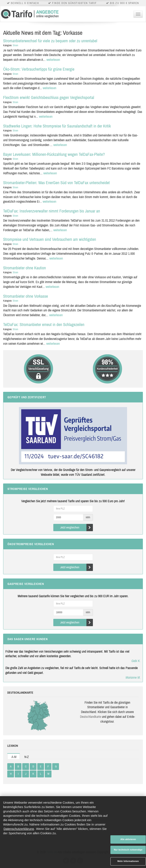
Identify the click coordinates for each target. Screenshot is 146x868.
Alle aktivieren (128, 839)
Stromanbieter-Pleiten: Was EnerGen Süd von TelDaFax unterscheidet (56, 183)
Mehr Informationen (128, 861)
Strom (15, 45)
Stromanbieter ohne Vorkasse (26, 296)
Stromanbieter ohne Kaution (24, 268)
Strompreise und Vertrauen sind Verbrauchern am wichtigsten (50, 239)
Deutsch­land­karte (90, 717)
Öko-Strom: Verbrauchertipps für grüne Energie (39, 69)
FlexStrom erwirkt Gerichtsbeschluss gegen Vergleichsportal (49, 97)
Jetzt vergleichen (77, 528)
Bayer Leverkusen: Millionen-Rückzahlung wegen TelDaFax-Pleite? (54, 154)
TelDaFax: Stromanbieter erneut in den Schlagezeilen (44, 324)
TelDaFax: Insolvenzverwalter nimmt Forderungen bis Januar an (52, 211)
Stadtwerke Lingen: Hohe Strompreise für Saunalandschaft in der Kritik (57, 126)
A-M (14, 757)
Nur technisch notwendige (128, 850)
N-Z (27, 757)
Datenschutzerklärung (19, 829)
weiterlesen (53, 60)
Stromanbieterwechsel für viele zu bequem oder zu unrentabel (50, 41)
